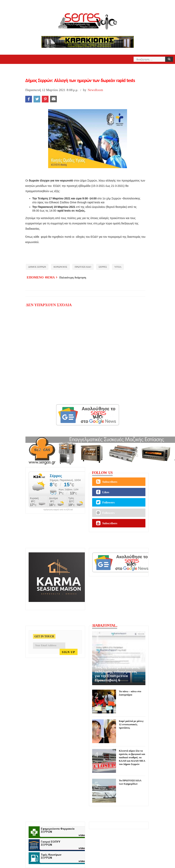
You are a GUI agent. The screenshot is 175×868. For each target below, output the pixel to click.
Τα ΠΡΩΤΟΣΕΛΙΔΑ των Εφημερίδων (130, 782)
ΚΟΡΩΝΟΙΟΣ (60, 267)
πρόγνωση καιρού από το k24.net (58, 510)
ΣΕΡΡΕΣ (103, 267)
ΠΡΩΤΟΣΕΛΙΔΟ (83, 267)
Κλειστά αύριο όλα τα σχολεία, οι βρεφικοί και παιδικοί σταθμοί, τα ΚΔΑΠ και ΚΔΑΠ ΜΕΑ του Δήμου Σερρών (132, 757)
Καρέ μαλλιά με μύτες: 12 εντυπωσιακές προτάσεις (131, 724)
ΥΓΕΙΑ (118, 267)
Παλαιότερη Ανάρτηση (73, 278)
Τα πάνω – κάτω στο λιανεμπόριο (130, 693)
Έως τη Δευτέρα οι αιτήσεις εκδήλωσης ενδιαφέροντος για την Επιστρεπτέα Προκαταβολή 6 (117, 674)
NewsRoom (95, 90)
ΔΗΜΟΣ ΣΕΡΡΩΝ (37, 267)
